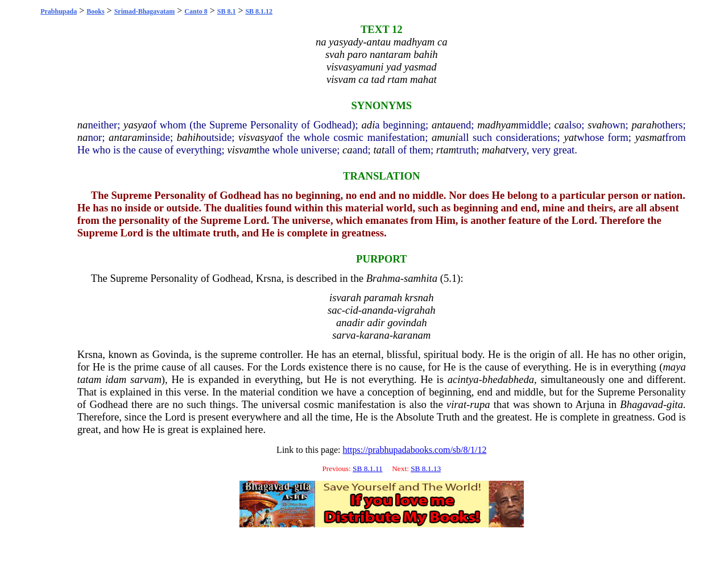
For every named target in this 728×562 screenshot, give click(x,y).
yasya (135, 125)
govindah (407, 322)
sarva (344, 335)
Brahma (383, 278)
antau (444, 125)
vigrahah (416, 310)
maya (674, 367)
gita (675, 404)
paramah (383, 297)
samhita (421, 278)
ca (560, 125)
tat (379, 150)
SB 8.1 (227, 11)
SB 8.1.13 (426, 469)
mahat (495, 150)
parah (644, 125)
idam (116, 379)
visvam (242, 150)
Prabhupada (59, 11)
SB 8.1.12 (259, 11)
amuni (445, 137)
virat (456, 404)
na (83, 125)
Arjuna (590, 404)
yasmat (650, 137)
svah (597, 125)
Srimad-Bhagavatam (145, 11)
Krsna (269, 278)
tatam (90, 379)
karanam (412, 335)
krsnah (419, 297)
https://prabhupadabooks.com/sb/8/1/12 (415, 450)
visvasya (256, 137)
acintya (463, 379)
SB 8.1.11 (367, 469)
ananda (378, 310)
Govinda (171, 354)
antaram (127, 137)
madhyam (498, 125)
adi (369, 125)
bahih (189, 137)
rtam (446, 150)
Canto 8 (196, 11)
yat (570, 137)
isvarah (345, 297)
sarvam (146, 379)
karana (375, 335)
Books (95, 11)
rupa (480, 404)
